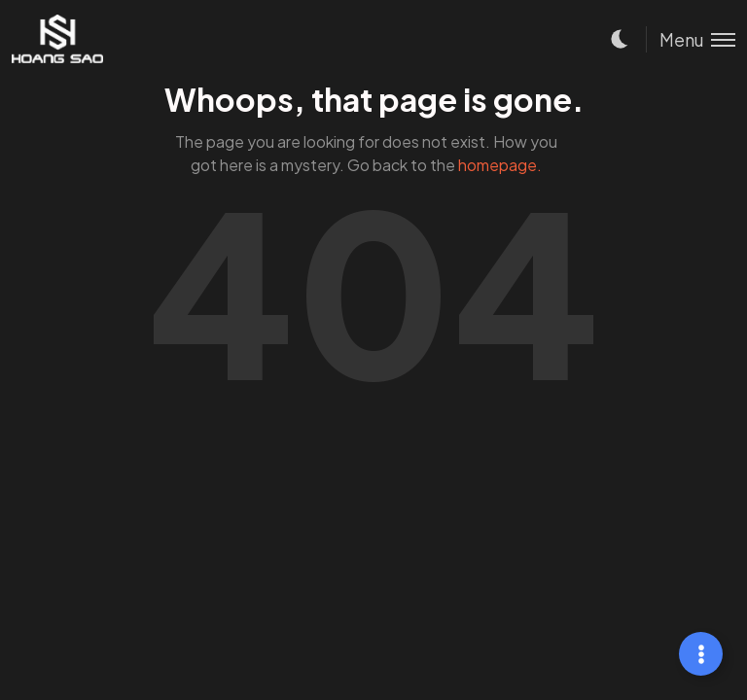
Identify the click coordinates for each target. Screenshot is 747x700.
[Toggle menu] (691, 39)
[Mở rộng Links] (701, 654)
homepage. (500, 165)
